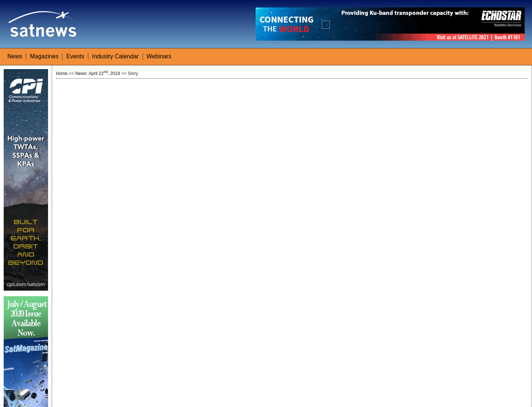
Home (62, 73)
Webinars (159, 56)
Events (75, 56)
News (15, 56)
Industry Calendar (115, 56)
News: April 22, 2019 (98, 73)
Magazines (44, 56)
